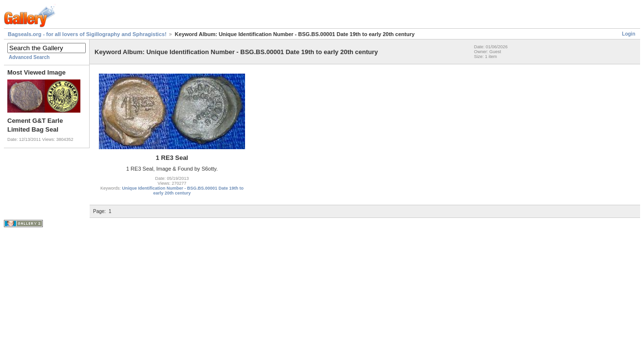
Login (629, 34)
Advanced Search (29, 57)
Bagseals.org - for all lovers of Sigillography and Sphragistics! (87, 34)
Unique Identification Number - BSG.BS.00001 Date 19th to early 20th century (183, 191)
